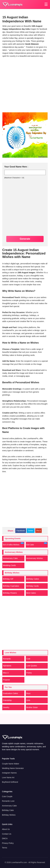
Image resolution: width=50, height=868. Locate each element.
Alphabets (7, 666)
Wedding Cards (9, 565)
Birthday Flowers (10, 593)
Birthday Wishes (9, 815)
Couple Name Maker (11, 764)
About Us (6, 829)
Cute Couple (7, 796)
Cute (28, 659)
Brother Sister (32, 707)
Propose (6, 680)
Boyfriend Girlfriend (10, 782)
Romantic (7, 659)
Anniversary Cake (10, 558)
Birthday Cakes (33, 579)
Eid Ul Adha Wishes (13, 544)
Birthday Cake (8, 810)
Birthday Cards (33, 586)
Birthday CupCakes (11, 586)
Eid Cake (37, 544)
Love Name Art (8, 777)
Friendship (7, 700)
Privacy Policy (8, 843)
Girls (28, 700)
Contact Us (7, 834)
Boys (28, 693)
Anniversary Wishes (35, 558)
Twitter (31, 531)
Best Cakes (31, 593)
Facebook (21, 531)
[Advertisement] (25, 85)
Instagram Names (9, 773)
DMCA (5, 838)
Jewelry (6, 707)
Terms (5, 848)
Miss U (6, 673)
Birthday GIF (8, 579)
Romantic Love (8, 801)
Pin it (38, 531)
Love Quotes (32, 666)
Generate (25, 239)
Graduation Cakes (10, 693)
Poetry (29, 673)
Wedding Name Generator (13, 768)
